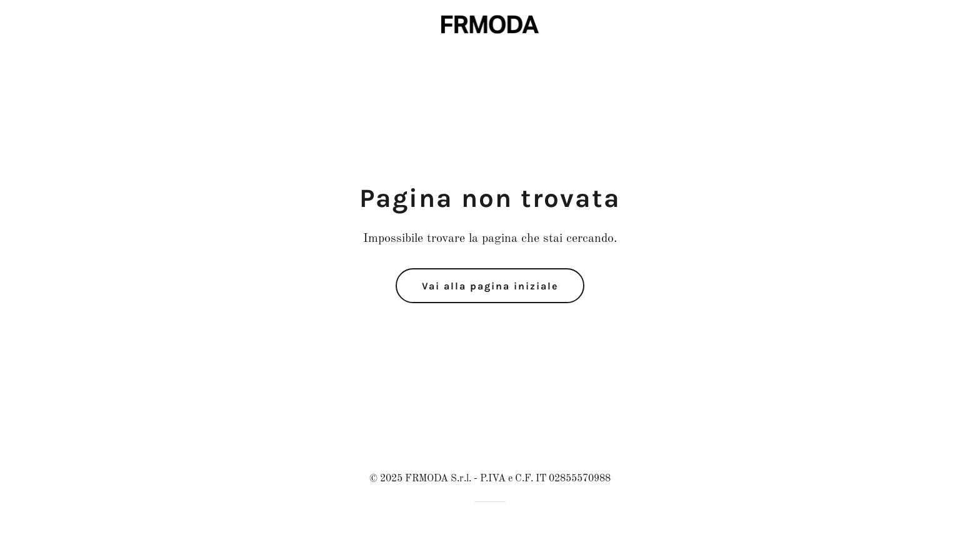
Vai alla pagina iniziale (490, 286)
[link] (490, 24)
